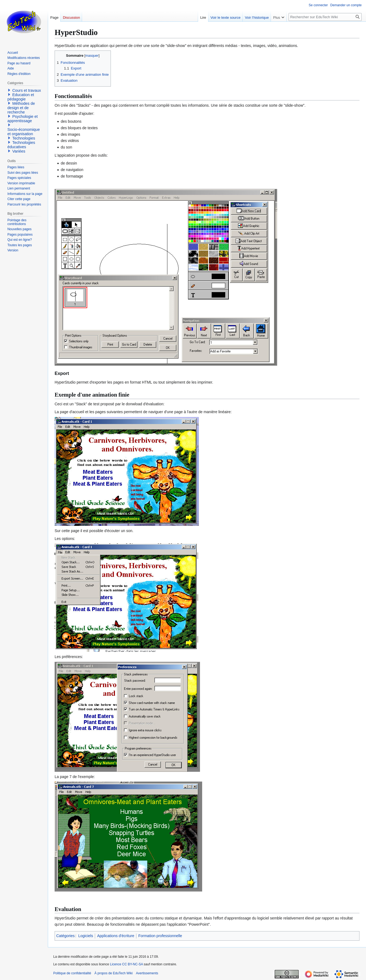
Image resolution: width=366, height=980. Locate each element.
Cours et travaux (27, 90)
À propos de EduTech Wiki (113, 973)
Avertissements (147, 973)
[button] (9, 90)
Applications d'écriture (116, 936)
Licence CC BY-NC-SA (126, 964)
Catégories (65, 936)
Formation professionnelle (160, 936)
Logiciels (86, 936)
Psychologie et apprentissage (23, 119)
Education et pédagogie (21, 97)
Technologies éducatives (21, 145)
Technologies (24, 138)
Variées (19, 151)
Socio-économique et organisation (24, 132)
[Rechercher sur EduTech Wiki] (325, 17)
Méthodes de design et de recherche (21, 108)
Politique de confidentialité (72, 973)
